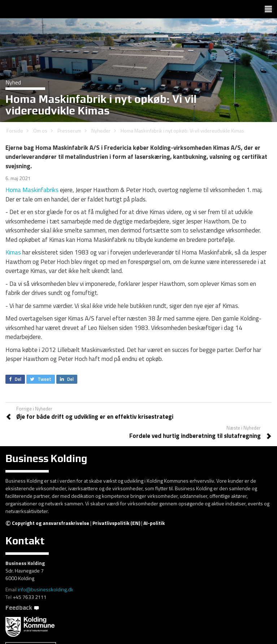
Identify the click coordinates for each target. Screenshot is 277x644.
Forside (15, 130)
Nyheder (101, 130)
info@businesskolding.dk (46, 589)
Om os (40, 130)
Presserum (69, 130)
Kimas (13, 252)
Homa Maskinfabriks (32, 190)
